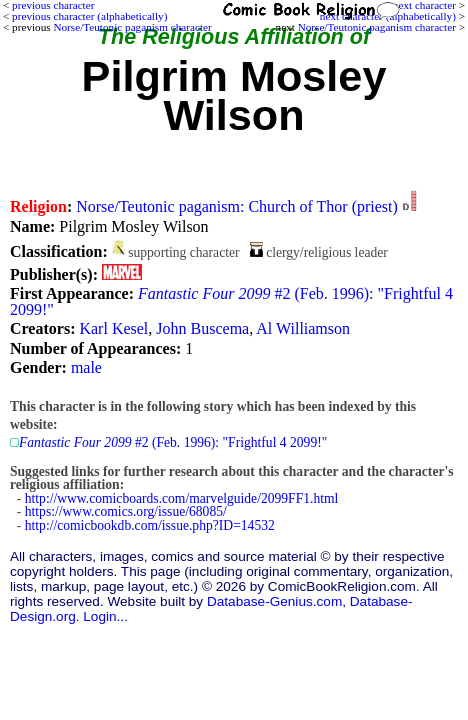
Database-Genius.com (274, 601)
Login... (105, 616)
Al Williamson (303, 328)
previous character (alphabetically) (89, 16)
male (86, 367)
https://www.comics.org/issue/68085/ (126, 511)
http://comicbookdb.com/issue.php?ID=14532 (150, 525)
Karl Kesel (113, 328)
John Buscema (202, 328)
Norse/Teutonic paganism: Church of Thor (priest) (237, 206)
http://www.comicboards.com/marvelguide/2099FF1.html (182, 498)
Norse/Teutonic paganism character (377, 27)
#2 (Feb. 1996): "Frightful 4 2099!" (231, 301)
